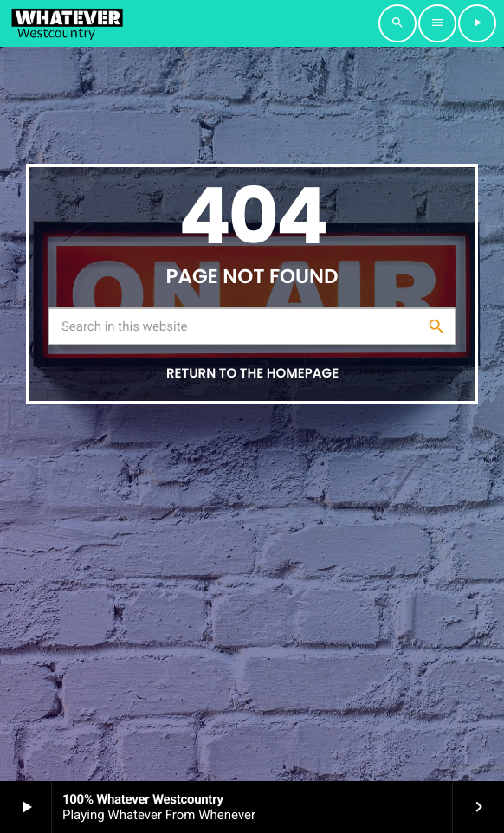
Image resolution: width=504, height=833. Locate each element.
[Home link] (67, 23)
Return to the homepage (252, 374)
